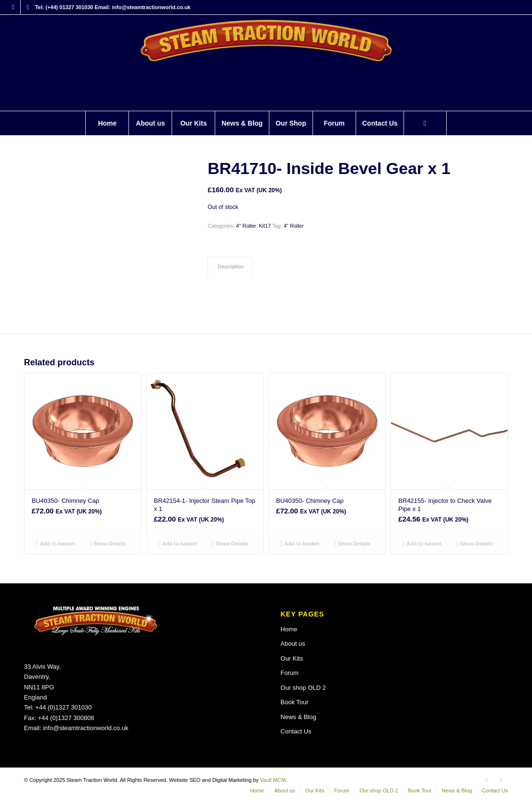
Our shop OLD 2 (303, 688)
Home (289, 629)
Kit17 (265, 226)
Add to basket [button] (55, 544)
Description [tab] (231, 267)
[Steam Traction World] (266, 63)
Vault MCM (273, 780)
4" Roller (246, 226)
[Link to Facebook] (13, 7)
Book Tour (294, 702)
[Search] (425, 123)
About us (293, 644)
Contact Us (296, 731)
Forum (289, 673)
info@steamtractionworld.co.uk (86, 728)
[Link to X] (28, 7)
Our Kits (292, 658)
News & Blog (298, 717)
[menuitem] (107, 123)
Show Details (108, 544)
